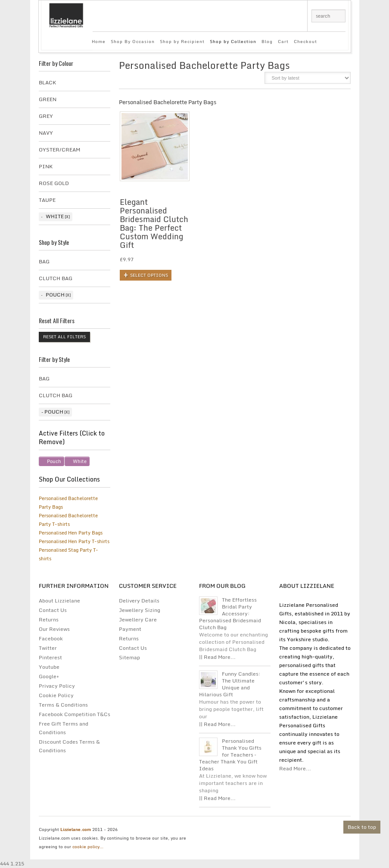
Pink (46, 166)
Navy (46, 133)
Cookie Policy (56, 695)
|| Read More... (217, 657)
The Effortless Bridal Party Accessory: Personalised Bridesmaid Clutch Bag (230, 614)
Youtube (49, 667)
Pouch (55, 295)
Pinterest (50, 657)
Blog (267, 41)
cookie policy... (88, 846)
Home (99, 41)
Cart (283, 41)
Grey (46, 116)
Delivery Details (139, 601)
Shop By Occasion (133, 41)
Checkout (305, 41)
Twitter (48, 648)
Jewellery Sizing (140, 610)
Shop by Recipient (182, 41)
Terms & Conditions (63, 705)
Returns (49, 619)
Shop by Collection (233, 41)
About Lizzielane (59, 601)
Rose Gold (54, 183)
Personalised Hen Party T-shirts (74, 541)
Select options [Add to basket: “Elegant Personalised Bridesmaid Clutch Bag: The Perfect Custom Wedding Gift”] (149, 275)
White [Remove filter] (80, 461)
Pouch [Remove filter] (54, 461)
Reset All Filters (64, 337)
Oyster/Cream (59, 150)
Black (47, 82)
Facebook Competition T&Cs (75, 714)
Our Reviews (54, 629)
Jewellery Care (138, 619)
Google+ (49, 676)
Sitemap (129, 657)
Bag (44, 261)
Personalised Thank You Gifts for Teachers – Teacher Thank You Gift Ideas (230, 755)
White (55, 216)
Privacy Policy (57, 686)
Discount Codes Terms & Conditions (69, 746)
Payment (130, 629)
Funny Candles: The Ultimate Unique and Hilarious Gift (230, 684)
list (252, 80)
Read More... (295, 768)
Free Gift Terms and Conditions (64, 728)
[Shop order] (308, 78)
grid (238, 80)
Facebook (51, 638)
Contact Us (53, 610)
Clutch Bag (56, 278)
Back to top (362, 827)
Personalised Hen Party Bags (71, 533)
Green (48, 99)
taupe (47, 200)
